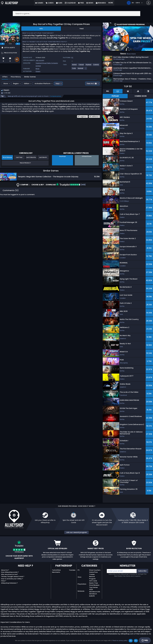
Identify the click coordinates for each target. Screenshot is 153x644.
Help (145, 640)
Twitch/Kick (56, 570)
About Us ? (5, 570)
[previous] (2, 44)
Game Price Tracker (93, 573)
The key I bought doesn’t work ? (13, 576)
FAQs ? (4, 581)
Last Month (43, 158)
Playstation (82, 584)
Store (6, 84)
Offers (5, 77)
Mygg (37, 69)
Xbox (79, 577)
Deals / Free (93, 583)
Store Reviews (94, 585)
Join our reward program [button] (76, 532)
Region (16, 84)
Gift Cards (93, 581)
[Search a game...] (76, 14)
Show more (131, 54)
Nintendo (81, 591)
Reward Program (92, 578)
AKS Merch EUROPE (93, 595)
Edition (27, 84)
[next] (18, 44)
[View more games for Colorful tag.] (96, 66)
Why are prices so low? (9, 574)
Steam (38, 71)
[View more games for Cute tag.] (74, 69)
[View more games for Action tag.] (75, 66)
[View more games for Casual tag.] (81, 66)
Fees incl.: (92, 84)
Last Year (19, 158)
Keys (58, 84)
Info (41, 29)
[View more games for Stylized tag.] (89, 66)
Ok (131, 641)
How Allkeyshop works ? (10, 572)
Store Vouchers (95, 570)
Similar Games (30, 77)
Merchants (56, 572)
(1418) (71, 185)
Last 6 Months (31, 158)
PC (79, 570)
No (136, 641)
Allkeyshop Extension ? (9, 583)
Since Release (7, 158)
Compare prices (56, 96)
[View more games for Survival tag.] (81, 69)
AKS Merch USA (95, 592)
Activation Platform (43, 84)
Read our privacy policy (120, 641)
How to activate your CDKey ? (12, 579)
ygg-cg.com (40, 60)
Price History (16, 77)
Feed (82, 29)
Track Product (25, 163)
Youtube (72, 570)
